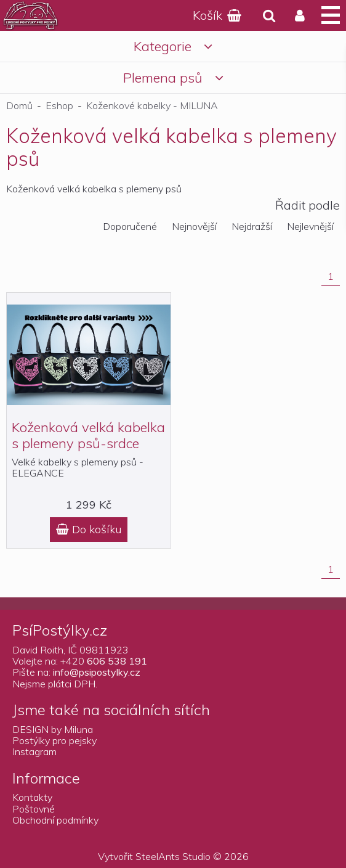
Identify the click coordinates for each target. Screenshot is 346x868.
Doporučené (130, 226)
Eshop (59, 105)
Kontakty (32, 797)
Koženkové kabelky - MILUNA (152, 105)
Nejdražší (252, 226)
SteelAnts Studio (173, 856)
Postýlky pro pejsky (54, 740)
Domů (19, 105)
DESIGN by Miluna (53, 729)
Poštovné (34, 809)
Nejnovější (194, 226)
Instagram (34, 751)
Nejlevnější (310, 226)
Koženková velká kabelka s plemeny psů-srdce (88, 435)
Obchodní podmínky (55, 820)
